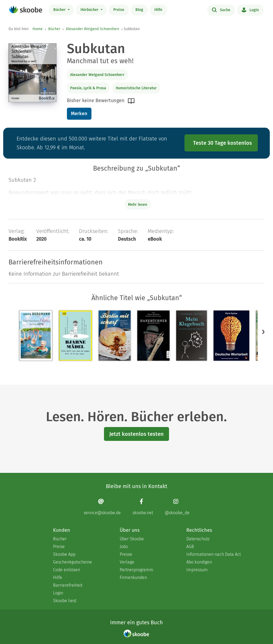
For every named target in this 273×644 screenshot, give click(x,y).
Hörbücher (90, 10)
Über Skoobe (132, 539)
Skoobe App (64, 554)
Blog (139, 10)
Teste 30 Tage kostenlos (222, 143)
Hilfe (158, 10)
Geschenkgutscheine (73, 562)
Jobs (124, 547)
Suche (221, 10)
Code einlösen (67, 570)
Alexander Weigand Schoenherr (93, 29)
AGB (190, 547)
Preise (119, 10)
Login (250, 10)
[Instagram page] (177, 507)
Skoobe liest (65, 601)
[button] (263, 332)
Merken (79, 114)
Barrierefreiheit (68, 585)
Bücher (60, 10)
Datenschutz (198, 539)
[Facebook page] (143, 507)
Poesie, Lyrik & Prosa (88, 88)
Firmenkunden (133, 577)
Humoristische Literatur (136, 88)
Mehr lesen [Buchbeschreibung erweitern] (138, 205)
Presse (126, 554)
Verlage (127, 562)
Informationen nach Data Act (214, 554)
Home (38, 29)
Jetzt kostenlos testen (136, 434)
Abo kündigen (199, 562)
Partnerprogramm (136, 570)
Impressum (197, 570)
